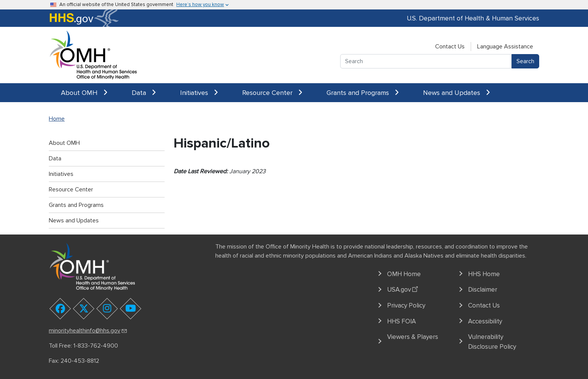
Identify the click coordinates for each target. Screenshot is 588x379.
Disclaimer (483, 290)
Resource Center (272, 93)
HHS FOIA (401, 321)
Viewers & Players (413, 337)
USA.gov (404, 289)
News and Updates (457, 93)
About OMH (84, 93)
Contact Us (450, 47)
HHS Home (484, 274)
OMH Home (404, 274)
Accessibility (485, 321)
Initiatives (199, 93)
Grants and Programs (363, 93)
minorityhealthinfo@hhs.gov (88, 331)
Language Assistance (505, 47)
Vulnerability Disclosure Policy (492, 342)
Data (144, 93)
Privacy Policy (406, 305)
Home (57, 119)
